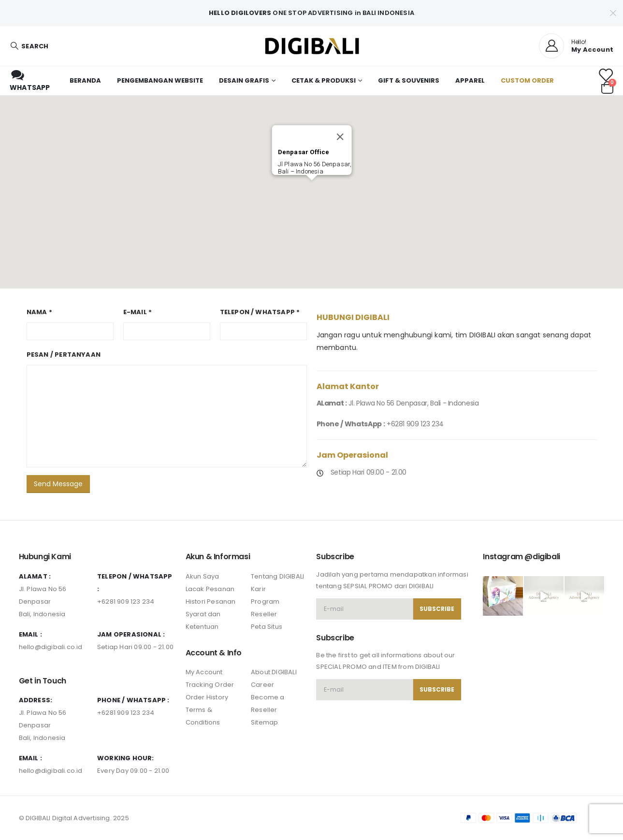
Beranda (85, 80)
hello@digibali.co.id (51, 647)
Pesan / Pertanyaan (64, 355)
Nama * (39, 312)
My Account (204, 672)
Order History (207, 697)
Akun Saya (203, 576)
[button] (312, 186)
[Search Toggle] (29, 46)
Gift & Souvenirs (409, 80)
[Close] (340, 137)
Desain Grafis (244, 80)
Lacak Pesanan (210, 589)
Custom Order (527, 80)
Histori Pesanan (211, 601)
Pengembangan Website (160, 80)
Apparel (470, 80)
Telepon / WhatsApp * (260, 312)
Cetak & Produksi (324, 80)
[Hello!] (576, 46)
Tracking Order (210, 685)
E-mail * (138, 312)
